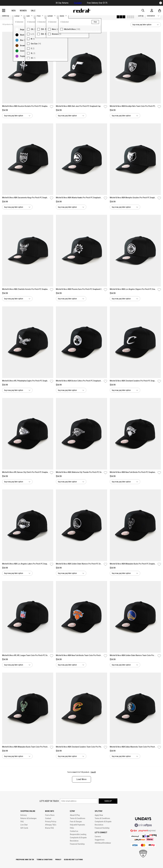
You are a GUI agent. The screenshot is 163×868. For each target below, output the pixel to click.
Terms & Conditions (78, 818)
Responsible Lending (78, 834)
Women (23, 11)
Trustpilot (78, 3)
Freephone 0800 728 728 (25, 860)
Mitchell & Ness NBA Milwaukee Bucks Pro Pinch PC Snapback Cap (133, 564)
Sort (141, 16)
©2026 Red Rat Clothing (73, 860)
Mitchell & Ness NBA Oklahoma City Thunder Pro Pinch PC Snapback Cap (79, 472)
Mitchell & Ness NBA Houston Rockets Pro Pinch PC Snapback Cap (25, 106)
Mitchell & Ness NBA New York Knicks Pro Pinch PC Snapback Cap (133, 472)
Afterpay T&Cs (51, 825)
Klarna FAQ (49, 828)
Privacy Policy (51, 822)
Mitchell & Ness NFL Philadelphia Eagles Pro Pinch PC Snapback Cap (25, 381)
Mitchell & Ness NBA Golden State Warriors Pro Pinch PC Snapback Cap (79, 564)
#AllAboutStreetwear (103, 843)
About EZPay (75, 815)
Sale (33, 11)
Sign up (108, 801)
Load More (81, 779)
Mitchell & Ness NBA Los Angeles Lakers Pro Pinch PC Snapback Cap (25, 564)
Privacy (58, 860)
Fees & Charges (76, 822)
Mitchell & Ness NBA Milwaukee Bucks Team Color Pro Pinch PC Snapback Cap (25, 747)
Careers (98, 836)
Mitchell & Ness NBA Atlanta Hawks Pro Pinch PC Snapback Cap (79, 198)
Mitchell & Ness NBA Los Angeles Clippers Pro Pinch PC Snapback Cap (133, 289)
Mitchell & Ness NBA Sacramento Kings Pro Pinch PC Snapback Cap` (25, 198)
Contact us (74, 831)
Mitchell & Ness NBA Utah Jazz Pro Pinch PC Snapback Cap (78, 106)
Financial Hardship (77, 844)
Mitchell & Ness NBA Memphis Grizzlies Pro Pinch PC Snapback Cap (133, 198)
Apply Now (99, 815)
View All (93, 772)
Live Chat (24, 825)
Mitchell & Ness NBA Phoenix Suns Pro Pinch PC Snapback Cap (79, 289)
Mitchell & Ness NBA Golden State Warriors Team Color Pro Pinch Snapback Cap (133, 655)
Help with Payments (77, 825)
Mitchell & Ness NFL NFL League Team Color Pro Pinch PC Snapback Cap (25, 655)
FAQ (22, 822)
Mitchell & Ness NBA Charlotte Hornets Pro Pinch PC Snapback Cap (25, 289)
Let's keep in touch (49, 801)
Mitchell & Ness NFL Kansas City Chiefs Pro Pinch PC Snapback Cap (25, 472)
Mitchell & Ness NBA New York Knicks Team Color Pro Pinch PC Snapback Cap (79, 655)
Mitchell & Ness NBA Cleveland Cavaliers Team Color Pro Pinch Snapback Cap (79, 747)
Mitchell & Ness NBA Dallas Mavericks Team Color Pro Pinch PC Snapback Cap (133, 747)
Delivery (24, 815)
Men (13, 11)
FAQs (72, 828)
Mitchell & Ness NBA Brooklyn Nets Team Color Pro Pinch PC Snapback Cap (133, 106)
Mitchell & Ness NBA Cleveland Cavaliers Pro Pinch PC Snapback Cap (133, 381)
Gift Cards (24, 828)
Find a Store (50, 815)
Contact (48, 818)
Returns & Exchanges (28, 818)
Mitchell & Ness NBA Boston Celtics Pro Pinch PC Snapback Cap (79, 381)
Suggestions (100, 840)
